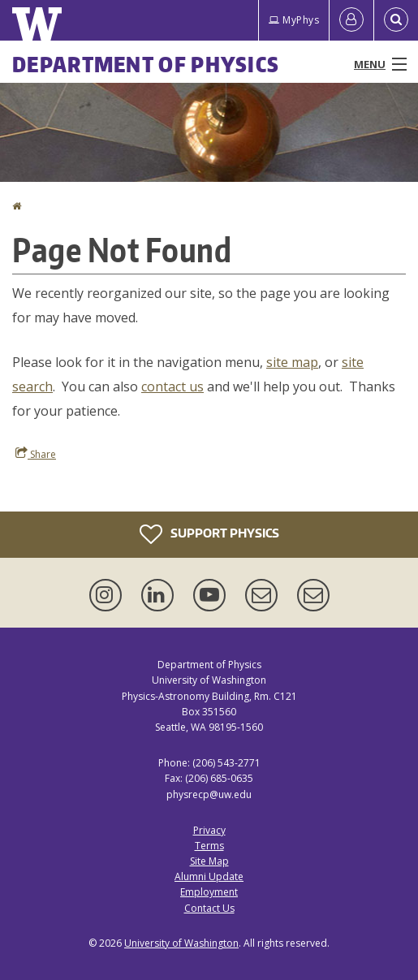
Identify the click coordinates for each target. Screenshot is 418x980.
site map (292, 362)
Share (36, 454)
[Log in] (351, 20)
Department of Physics (146, 64)
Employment (209, 892)
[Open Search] (396, 20)
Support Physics (209, 534)
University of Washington (181, 943)
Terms (209, 846)
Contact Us (209, 908)
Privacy (209, 830)
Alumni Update (209, 876)
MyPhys (294, 20)
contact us (172, 386)
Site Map (209, 861)
